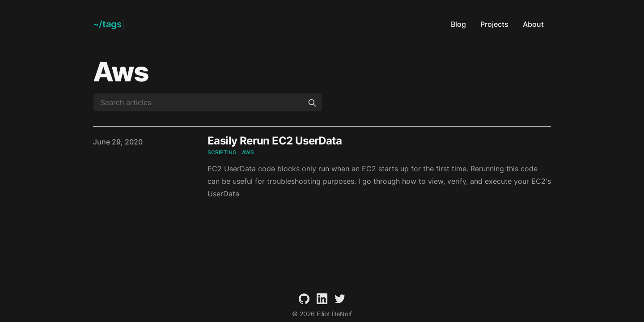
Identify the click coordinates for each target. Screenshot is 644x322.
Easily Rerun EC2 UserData (275, 141)
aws (248, 152)
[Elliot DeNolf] (109, 24)
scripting (222, 152)
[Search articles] (208, 102)
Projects (494, 24)
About (533, 24)
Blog (458, 24)
